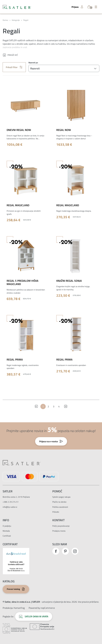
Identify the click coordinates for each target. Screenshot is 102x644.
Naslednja (65, 406)
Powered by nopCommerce (42, 608)
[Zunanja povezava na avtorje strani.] (19, 608)
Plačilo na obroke (59, 502)
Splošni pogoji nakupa (61, 497)
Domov (5, 20)
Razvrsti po (33, 63)
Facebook (56, 551)
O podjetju (7, 526)
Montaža (6, 531)
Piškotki (56, 512)
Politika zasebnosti (60, 507)
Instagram (75, 551)
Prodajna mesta (59, 531)
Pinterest (65, 551)
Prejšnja (37, 406)
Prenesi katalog (13, 589)
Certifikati (7, 536)
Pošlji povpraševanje (61, 526)
